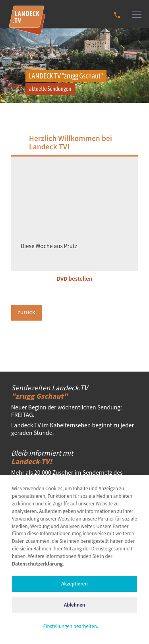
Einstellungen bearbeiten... (72, 627)
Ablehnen (74, 605)
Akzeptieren (74, 584)
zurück (26, 312)
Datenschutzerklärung (37, 564)
